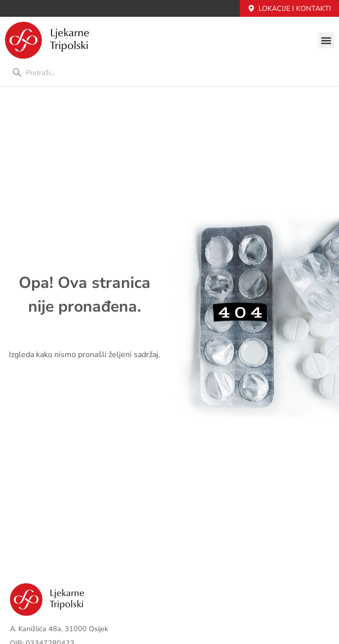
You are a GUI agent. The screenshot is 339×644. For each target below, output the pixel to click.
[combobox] (169, 73)
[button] (326, 40)
